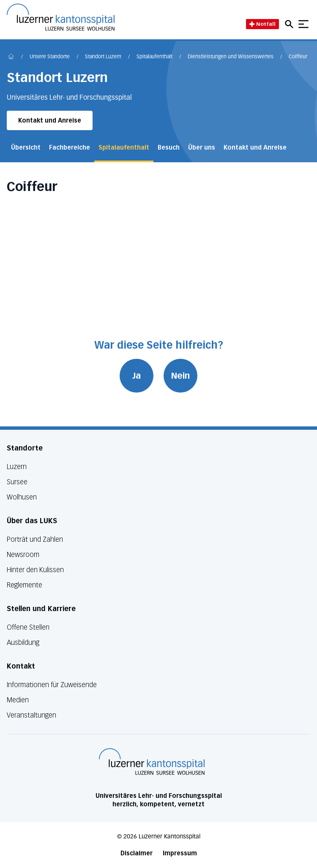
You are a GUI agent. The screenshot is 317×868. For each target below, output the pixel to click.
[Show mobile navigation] (303, 24)
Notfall (262, 24)
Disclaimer (137, 853)
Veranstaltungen (31, 715)
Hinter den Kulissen (35, 570)
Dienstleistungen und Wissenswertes (231, 57)
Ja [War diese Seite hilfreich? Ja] (137, 376)
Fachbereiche (70, 148)
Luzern (17, 467)
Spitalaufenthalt (154, 57)
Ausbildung (23, 643)
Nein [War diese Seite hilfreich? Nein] (180, 376)
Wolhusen (22, 497)
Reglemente (25, 585)
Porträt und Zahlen (35, 539)
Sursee (17, 482)
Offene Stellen (28, 627)
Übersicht (26, 148)
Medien (18, 700)
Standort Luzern (103, 57)
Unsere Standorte (50, 57)
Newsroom (23, 555)
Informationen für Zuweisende (52, 685)
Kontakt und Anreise (50, 121)
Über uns (202, 148)
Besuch (169, 148)
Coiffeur (298, 57)
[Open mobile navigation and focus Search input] (290, 24)
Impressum (180, 853)
